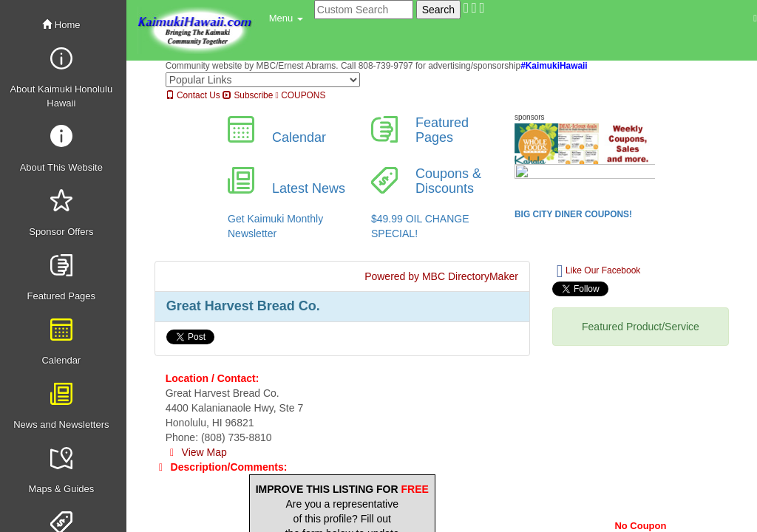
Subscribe (248, 95)
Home (61, 25)
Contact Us (193, 95)
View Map (196, 452)
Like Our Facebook (598, 271)
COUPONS (301, 95)
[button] (286, 18)
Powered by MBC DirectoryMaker (441, 276)
